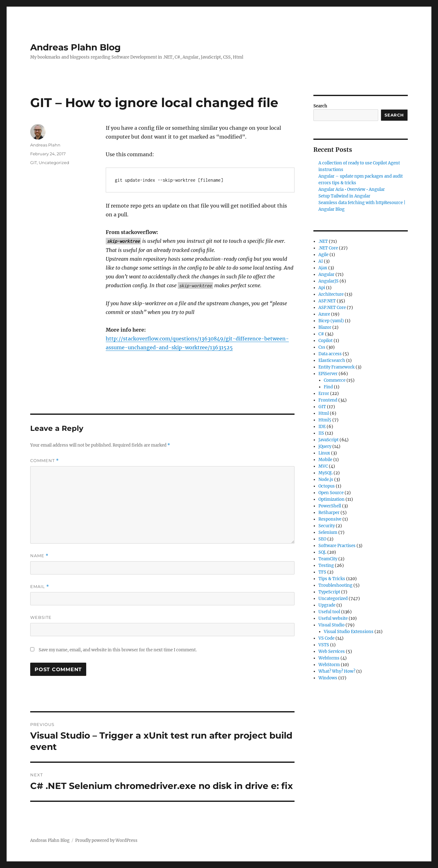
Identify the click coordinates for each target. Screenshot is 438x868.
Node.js (326, 480)
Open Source (331, 493)
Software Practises (337, 546)
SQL (322, 552)
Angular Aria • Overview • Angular (352, 189)
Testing (326, 565)
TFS (322, 572)
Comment (45, 461)
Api (322, 288)
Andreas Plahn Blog (76, 47)
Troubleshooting (335, 585)
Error (324, 394)
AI (321, 261)
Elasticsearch (332, 360)
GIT (34, 163)
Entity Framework (337, 367)
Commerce (335, 380)
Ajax (323, 268)
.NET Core (328, 248)
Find (328, 387)
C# (321, 334)
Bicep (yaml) (331, 321)
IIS (321, 433)
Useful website (333, 618)
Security (327, 526)
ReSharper (329, 513)
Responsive (330, 519)
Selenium (328, 532)
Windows (328, 678)
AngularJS (328, 281)
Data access (330, 354)
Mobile (325, 460)
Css (322, 347)
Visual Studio (331, 625)
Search (320, 106)
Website (41, 617)
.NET (323, 241)
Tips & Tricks (332, 579)
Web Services (332, 651)
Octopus (327, 486)
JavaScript (328, 440)
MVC (323, 466)
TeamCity (328, 559)
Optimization (331, 499)
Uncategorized (54, 163)
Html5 (325, 420)
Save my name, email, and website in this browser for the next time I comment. (118, 650)
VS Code (326, 638)
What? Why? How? (337, 671)
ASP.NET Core (332, 308)
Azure (324, 314)
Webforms (329, 658)
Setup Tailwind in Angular (344, 196)
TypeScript (329, 592)
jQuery (325, 446)
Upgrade (327, 605)
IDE (322, 427)
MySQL (326, 473)
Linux (324, 453)
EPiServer (328, 374)
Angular (326, 274)
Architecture (331, 294)
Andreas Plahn (45, 145)
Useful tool (329, 612)
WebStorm (329, 665)
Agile (323, 255)
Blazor (325, 327)
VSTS (324, 645)
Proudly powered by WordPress (106, 840)
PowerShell (330, 506)
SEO (322, 539)
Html (324, 413)
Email (40, 587)
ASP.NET (327, 301)
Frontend (328, 400)
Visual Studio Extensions (349, 632)
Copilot (326, 341)
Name (39, 556)
